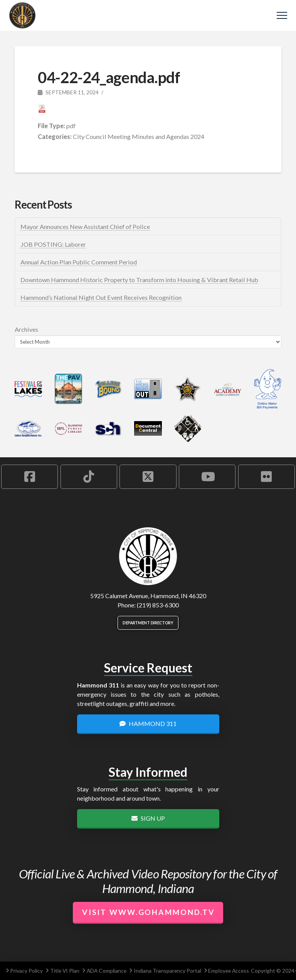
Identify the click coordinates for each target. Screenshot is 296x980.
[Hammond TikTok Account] (89, 477)
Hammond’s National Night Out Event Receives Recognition (101, 297)
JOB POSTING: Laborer (53, 244)
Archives (26, 329)
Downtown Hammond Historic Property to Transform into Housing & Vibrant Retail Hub (139, 280)
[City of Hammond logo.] (148, 556)
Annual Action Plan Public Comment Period (79, 262)
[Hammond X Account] (148, 477)
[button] (282, 16)
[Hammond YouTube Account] (207, 477)
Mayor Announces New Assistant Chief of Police (85, 227)
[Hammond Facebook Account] (29, 477)
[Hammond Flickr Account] (267, 477)
